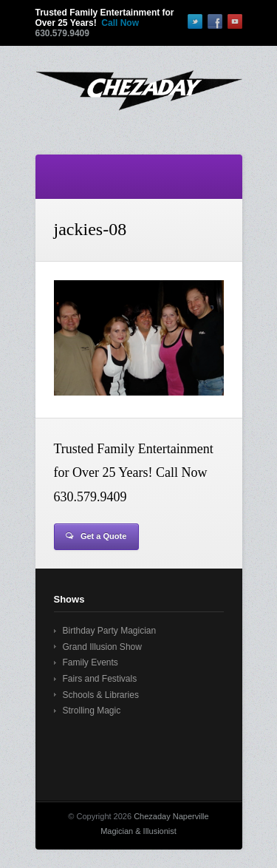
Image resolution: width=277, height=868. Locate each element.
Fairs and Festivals (100, 679)
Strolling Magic (92, 711)
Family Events (90, 662)
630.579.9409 (62, 33)
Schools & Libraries (101, 695)
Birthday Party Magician (110, 631)
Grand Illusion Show (102, 647)
